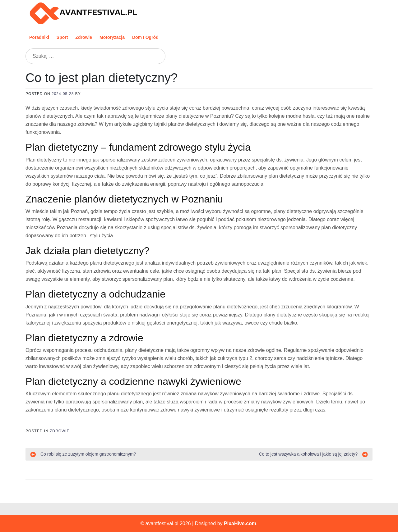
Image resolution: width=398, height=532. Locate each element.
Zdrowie (84, 37)
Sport (62, 37)
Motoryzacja (112, 37)
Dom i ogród (145, 37)
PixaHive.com (240, 523)
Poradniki (39, 37)
